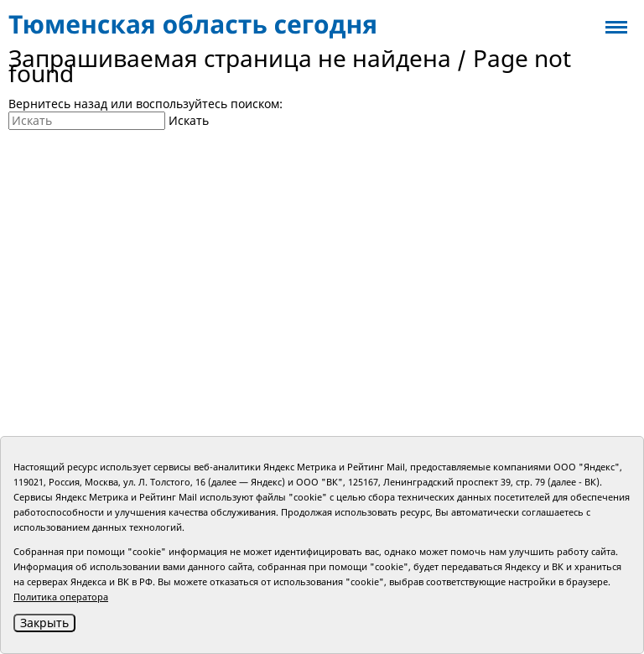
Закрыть (44, 623)
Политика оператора (61, 597)
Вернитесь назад (58, 104)
